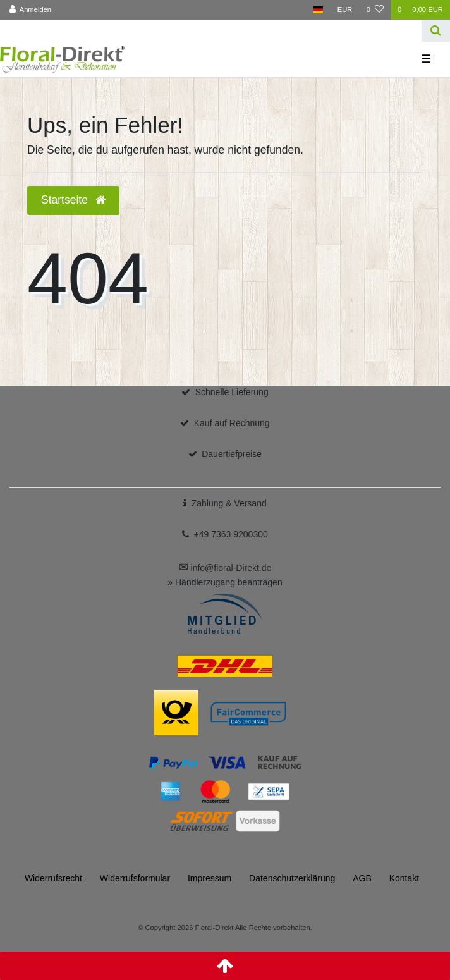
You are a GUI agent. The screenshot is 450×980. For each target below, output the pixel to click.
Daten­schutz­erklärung (292, 878)
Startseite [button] (73, 200)
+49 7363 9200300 (231, 534)
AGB (362, 878)
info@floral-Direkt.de (225, 568)
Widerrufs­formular (135, 878)
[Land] (318, 10)
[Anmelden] (31, 10)
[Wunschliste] (375, 10)
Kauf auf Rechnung (232, 423)
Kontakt (404, 878)
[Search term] (211, 31)
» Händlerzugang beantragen (225, 582)
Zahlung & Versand (229, 503)
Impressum (210, 878)
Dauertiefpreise (232, 454)
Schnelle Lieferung (232, 392)
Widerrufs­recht (53, 878)
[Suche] (436, 31)
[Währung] (345, 10)
